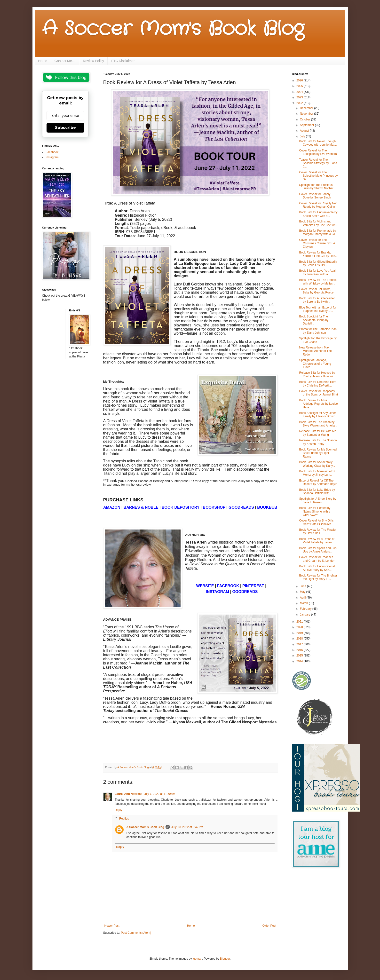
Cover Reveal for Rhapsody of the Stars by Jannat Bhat (318, 393)
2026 (300, 80)
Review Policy (93, 61)
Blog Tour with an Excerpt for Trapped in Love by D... (318, 309)
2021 (300, 622)
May (303, 592)
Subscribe (65, 128)
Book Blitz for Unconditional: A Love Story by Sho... (317, 568)
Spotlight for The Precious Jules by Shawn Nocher (316, 187)
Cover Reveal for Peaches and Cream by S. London (317, 559)
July (303, 136)
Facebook (52, 152)
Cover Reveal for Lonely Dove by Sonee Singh (315, 196)
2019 (300, 633)
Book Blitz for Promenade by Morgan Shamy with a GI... (318, 232)
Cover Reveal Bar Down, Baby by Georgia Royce (316, 291)
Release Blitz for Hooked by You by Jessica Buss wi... (317, 374)
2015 (300, 656)
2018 (300, 639)
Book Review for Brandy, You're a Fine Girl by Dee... (318, 254)
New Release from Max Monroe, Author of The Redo (315, 351)
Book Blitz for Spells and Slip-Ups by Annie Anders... (318, 550)
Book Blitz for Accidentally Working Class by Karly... (317, 464)
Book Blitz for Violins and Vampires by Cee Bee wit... (318, 223)
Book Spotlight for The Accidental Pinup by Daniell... (314, 320)
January (305, 615)
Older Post (269, 926)
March (304, 603)
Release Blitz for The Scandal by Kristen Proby (318, 442)
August (305, 131)
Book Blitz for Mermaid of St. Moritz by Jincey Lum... (317, 473)
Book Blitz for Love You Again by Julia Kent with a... (318, 272)
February (306, 609)
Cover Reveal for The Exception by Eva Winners (318, 152)
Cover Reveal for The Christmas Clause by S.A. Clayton (317, 243)
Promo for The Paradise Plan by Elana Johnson (318, 331)
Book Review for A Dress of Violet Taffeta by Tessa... (317, 541)
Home (43, 61)
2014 (300, 661)
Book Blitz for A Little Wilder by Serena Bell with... (317, 300)
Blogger (225, 959)
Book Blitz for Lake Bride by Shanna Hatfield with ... (317, 491)
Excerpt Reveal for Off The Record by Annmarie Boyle (318, 482)
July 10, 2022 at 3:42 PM (187, 827)
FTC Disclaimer (123, 61)
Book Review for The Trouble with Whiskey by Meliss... (318, 282)
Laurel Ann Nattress (129, 794)
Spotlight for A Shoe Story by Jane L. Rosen (318, 500)
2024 (300, 92)
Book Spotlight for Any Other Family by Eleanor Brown (317, 415)
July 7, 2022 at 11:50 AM (159, 794)
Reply (119, 810)
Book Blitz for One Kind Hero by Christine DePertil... (318, 384)
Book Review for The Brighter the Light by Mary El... (318, 577)
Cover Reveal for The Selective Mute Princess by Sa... (318, 176)
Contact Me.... (65, 61)
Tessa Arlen (140, 211)
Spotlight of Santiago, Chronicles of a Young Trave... (315, 364)
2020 (300, 627)
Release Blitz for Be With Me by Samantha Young (318, 433)
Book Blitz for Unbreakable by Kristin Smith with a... (318, 214)
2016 (300, 650)
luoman (197, 959)
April (303, 598)
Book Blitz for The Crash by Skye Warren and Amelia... (318, 424)
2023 (300, 97)
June (303, 586)
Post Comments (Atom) (136, 933)
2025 (300, 86)
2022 (300, 103)
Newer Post (112, 926)
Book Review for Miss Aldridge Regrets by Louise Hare (318, 404)
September (307, 125)
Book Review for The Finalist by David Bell (318, 531)
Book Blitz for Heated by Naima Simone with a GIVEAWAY (315, 511)
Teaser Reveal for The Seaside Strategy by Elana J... (318, 163)
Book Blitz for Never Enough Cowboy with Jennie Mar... (318, 143)
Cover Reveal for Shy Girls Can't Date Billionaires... (316, 522)
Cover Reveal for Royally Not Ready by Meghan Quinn (318, 205)
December (307, 108)
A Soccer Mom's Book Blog (173, 29)
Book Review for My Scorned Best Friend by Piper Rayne (318, 453)
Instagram (52, 157)
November (307, 114)
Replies (124, 819)
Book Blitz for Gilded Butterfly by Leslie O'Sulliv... (318, 263)
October (305, 119)
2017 (300, 644)
